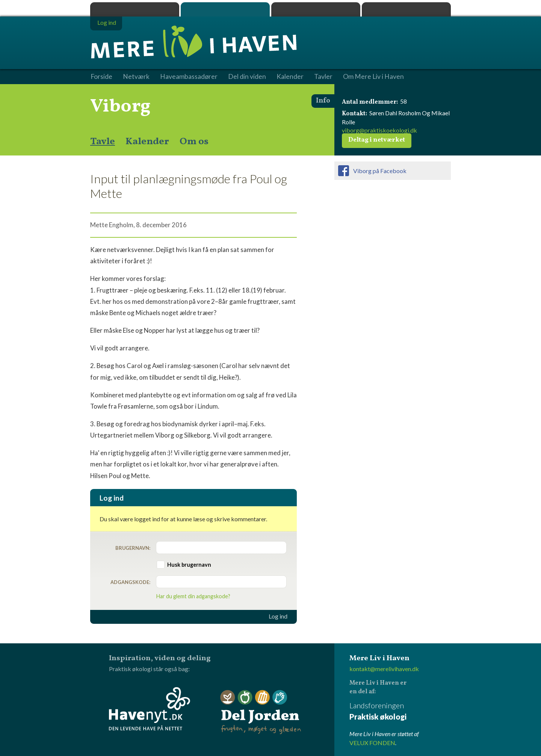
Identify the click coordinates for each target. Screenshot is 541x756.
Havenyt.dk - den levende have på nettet (150, 709)
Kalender (147, 142)
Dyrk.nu (316, 9)
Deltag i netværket (377, 140)
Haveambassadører (189, 77)
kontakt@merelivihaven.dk (384, 669)
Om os (194, 142)
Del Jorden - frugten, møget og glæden (261, 712)
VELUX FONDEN (372, 743)
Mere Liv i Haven (225, 9)
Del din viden (247, 77)
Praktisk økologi (135, 9)
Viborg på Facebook (380, 171)
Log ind (278, 616)
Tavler (323, 77)
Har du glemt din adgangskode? (193, 596)
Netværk (136, 77)
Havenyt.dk (406, 9)
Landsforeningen (400, 711)
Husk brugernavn (189, 565)
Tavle (103, 142)
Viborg (120, 107)
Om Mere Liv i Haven (373, 77)
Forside (101, 77)
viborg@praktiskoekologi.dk (379, 130)
